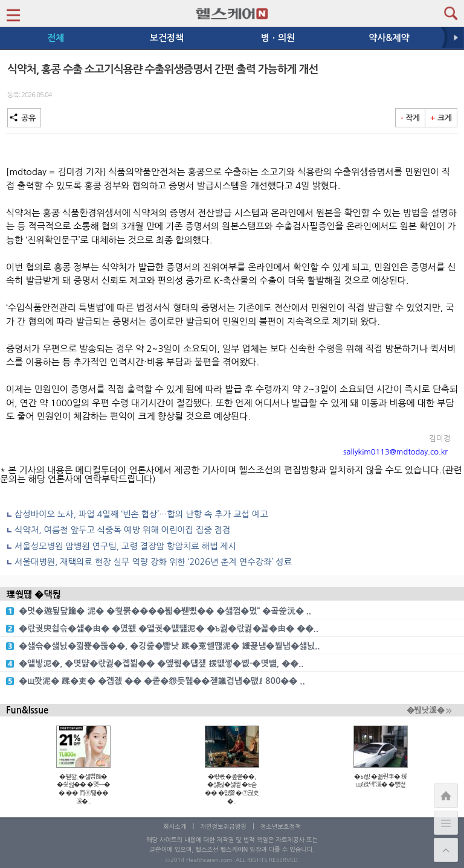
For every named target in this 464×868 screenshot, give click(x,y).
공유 (24, 118)
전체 (56, 38)
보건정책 (167, 38)
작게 (410, 118)
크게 (441, 118)
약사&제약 (389, 38)
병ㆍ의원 (278, 38)
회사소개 (175, 826)
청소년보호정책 (281, 826)
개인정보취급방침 (223, 826)
